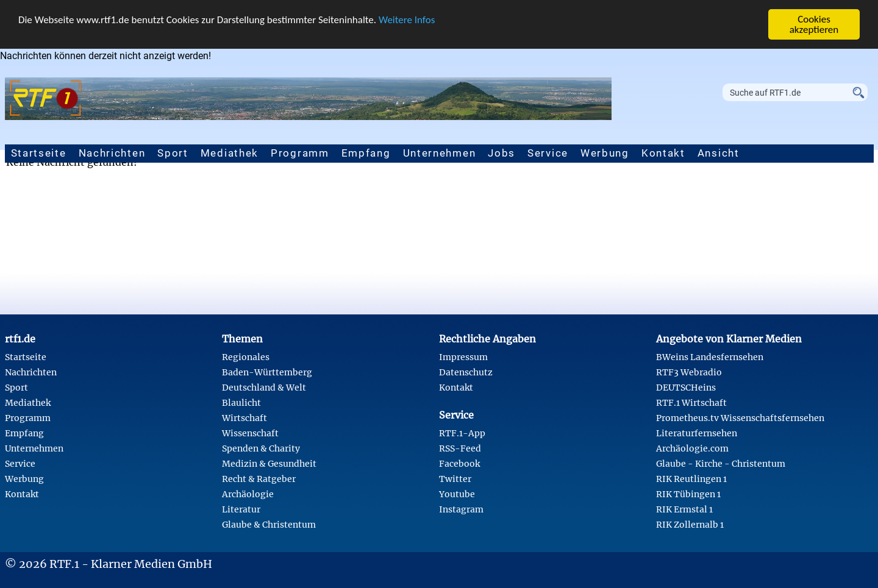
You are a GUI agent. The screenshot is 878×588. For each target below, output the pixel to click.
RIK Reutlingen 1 (691, 479)
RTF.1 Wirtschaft (691, 403)
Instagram (461, 509)
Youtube (457, 494)
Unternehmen (440, 153)
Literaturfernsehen (697, 433)
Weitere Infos (407, 19)
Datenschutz (466, 372)
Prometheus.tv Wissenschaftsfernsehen (740, 418)
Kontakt (663, 153)
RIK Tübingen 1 (688, 494)
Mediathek (230, 153)
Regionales (246, 357)
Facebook (459, 464)
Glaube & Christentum (269, 525)
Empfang (366, 153)
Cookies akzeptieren (814, 24)
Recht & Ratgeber (259, 479)
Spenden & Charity (261, 448)
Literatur (241, 509)
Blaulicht (241, 403)
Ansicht (719, 153)
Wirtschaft (244, 418)
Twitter (455, 479)
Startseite (39, 153)
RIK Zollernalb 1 (690, 525)
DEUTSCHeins (686, 388)
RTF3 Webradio (689, 372)
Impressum (463, 357)
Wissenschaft (250, 433)
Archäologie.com (692, 448)
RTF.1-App (462, 433)
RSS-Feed (460, 448)
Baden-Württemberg (267, 372)
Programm (300, 153)
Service (548, 153)
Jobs (501, 153)
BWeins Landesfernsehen (710, 357)
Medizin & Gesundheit (269, 464)
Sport (173, 153)
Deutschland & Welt (264, 388)
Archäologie (248, 494)
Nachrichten (112, 153)
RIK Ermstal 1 (684, 509)
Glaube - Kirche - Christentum (721, 464)
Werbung (605, 153)
